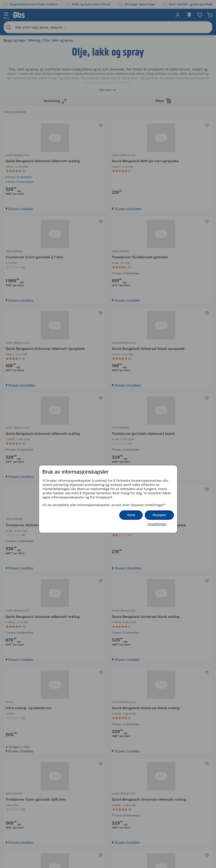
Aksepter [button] (159, 515)
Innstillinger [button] (157, 524)
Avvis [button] (131, 515)
